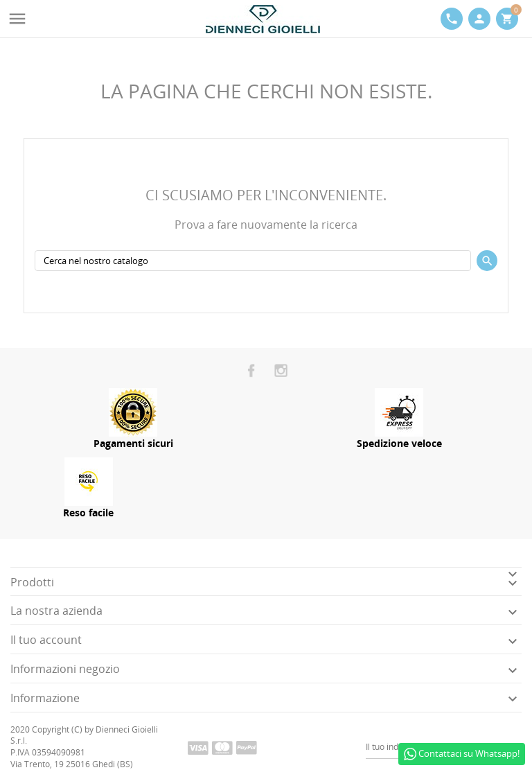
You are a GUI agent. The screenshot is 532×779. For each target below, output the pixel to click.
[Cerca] (253, 261)
